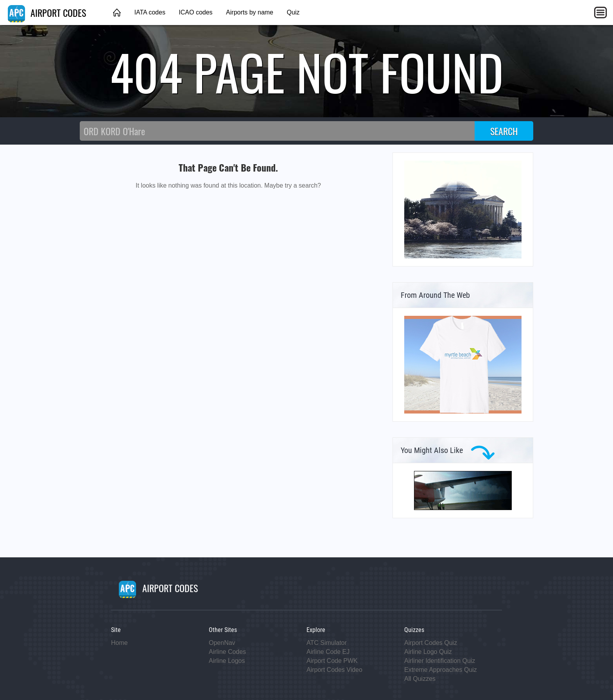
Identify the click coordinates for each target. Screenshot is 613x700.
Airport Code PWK (332, 661)
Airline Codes (227, 652)
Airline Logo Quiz (428, 652)
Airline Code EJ (328, 652)
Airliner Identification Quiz (440, 661)
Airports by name (250, 12)
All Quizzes (420, 679)
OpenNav (222, 643)
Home (119, 643)
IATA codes (150, 12)
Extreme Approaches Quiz (441, 670)
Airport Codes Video (334, 670)
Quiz (293, 12)
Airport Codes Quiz (431, 643)
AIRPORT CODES (47, 13)
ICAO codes (195, 12)
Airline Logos (227, 661)
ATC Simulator (327, 643)
